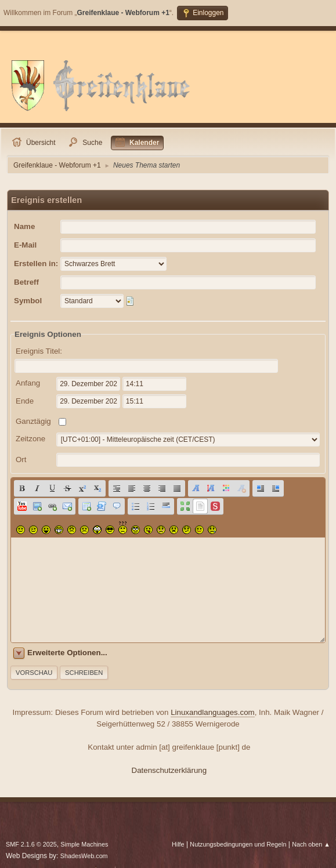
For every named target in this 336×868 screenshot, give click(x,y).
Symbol (28, 301)
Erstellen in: (36, 264)
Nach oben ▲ (311, 844)
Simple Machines (84, 844)
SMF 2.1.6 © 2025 (31, 844)
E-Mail (25, 245)
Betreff (26, 282)
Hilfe (178, 844)
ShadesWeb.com (84, 856)
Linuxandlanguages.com (213, 712)
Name (24, 226)
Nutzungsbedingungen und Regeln (238, 844)
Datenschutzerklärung (169, 770)
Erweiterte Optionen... (67, 653)
